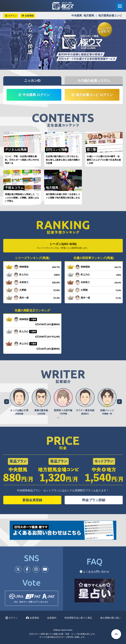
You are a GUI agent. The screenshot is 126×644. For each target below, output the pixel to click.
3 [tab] (68, 418)
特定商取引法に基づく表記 (78, 618)
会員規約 (52, 618)
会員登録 (32, 618)
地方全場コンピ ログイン (92, 95)
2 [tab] (63, 418)
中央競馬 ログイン (34, 95)
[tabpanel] (19, 402)
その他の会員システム (94, 81)
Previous (7, 402)
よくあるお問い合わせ (94, 572)
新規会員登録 (32, 500)
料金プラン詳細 (94, 500)
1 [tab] (58, 418)
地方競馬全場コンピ (110, 15)
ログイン (11, 618)
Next (119, 402)
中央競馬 (77, 15)
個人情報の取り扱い (111, 618)
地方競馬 (89, 15)
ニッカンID (32, 81)
